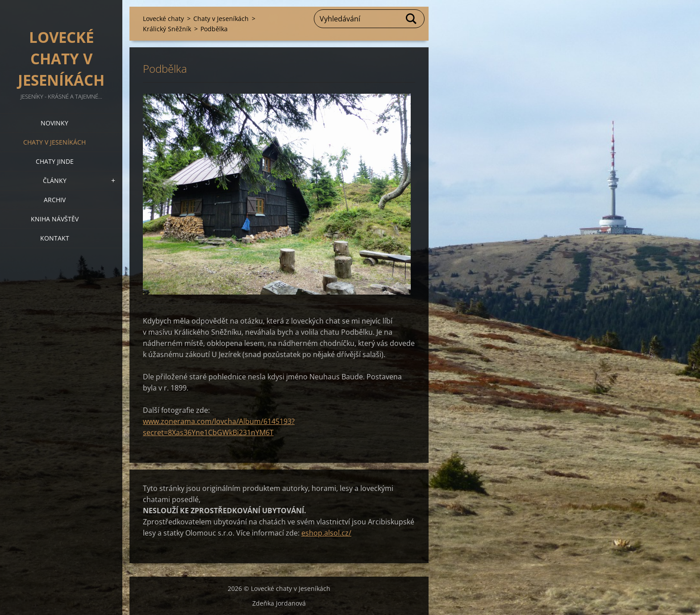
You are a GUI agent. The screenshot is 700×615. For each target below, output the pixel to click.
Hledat (412, 19)
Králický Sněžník (167, 29)
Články (55, 181)
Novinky (54, 123)
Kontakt (55, 238)
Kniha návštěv (55, 219)
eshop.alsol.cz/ (326, 533)
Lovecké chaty (163, 19)
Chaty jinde (55, 161)
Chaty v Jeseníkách (54, 142)
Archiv (55, 200)
